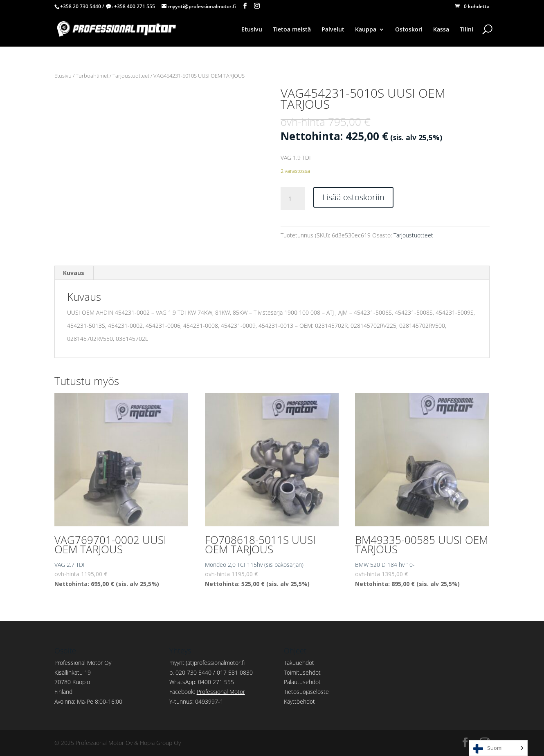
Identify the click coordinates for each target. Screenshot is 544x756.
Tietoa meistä (292, 30)
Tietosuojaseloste (306, 692)
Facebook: (207, 692)
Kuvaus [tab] (74, 273)
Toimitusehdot (302, 672)
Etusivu (252, 30)
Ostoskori (409, 30)
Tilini (466, 30)
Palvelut (333, 30)
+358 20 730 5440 (81, 6)
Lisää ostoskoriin (353, 197)
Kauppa (366, 30)
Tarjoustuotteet (131, 76)
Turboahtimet (92, 76)
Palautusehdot (302, 682)
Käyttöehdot (299, 701)
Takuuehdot (299, 663)
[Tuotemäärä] (293, 199)
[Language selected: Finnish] (498, 748)
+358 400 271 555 (135, 6)
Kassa (441, 30)
